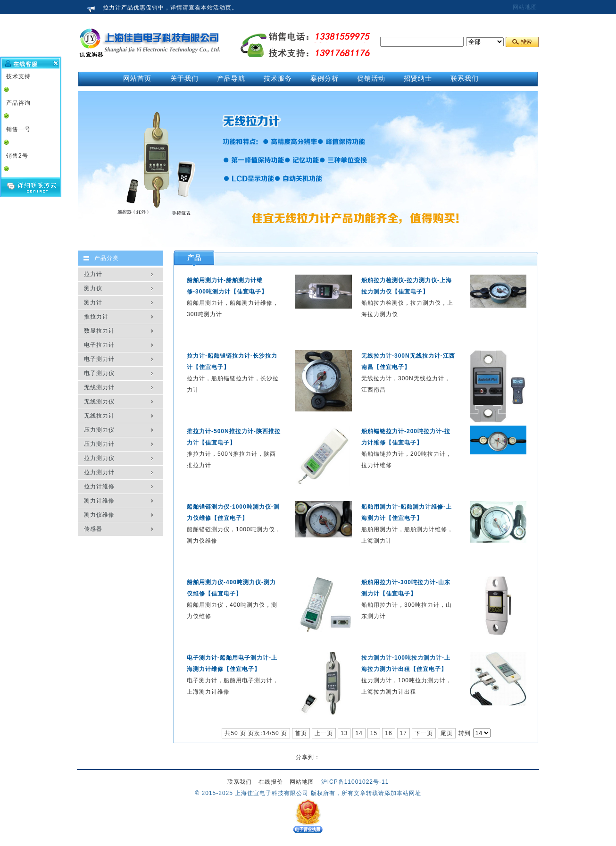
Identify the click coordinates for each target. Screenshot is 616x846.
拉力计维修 (99, 486)
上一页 (324, 733)
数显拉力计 (99, 331)
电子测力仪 (99, 373)
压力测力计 (99, 444)
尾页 (447, 733)
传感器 (93, 529)
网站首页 (137, 78)
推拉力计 (96, 317)
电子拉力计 (99, 345)
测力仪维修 (99, 515)
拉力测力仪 (99, 458)
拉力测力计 (99, 472)
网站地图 (525, 7)
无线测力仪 (99, 402)
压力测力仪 (99, 430)
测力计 (93, 302)
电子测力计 (99, 359)
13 (344, 733)
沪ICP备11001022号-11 (355, 782)
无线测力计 (99, 387)
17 (404, 733)
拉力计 (93, 274)
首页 (301, 733)
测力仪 (93, 288)
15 (374, 733)
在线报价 (271, 782)
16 (388, 733)
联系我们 (240, 782)
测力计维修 (99, 501)
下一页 (424, 733)
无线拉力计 (99, 416)
